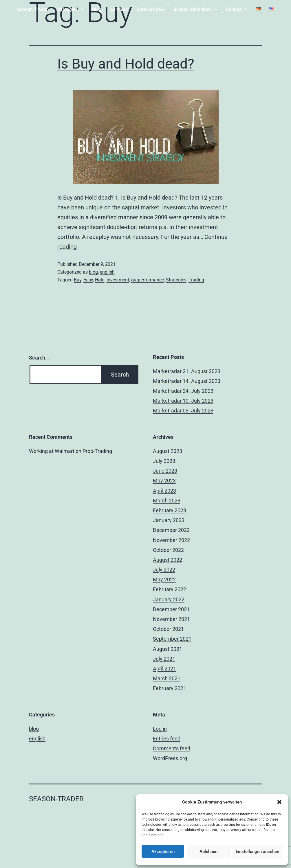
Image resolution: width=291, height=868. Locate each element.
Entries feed (167, 739)
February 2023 (170, 510)
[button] (279, 802)
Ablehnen (208, 852)
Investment (118, 280)
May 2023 (164, 481)
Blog (97, 9)
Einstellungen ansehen (257, 852)
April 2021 (164, 669)
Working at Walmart (52, 451)
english (107, 272)
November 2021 (171, 619)
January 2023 (169, 520)
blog (93, 272)
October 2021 (168, 629)
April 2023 (164, 491)
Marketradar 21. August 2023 (187, 371)
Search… (39, 358)
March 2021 (167, 678)
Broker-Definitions (195, 9)
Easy (88, 280)
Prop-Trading (97, 451)
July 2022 (164, 570)
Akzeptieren (163, 852)
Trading (196, 280)
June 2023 (165, 471)
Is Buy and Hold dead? (126, 64)
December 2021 (171, 609)
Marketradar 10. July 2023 (183, 401)
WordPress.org (170, 758)
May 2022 (164, 579)
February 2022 (170, 589)
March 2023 (167, 501)
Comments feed (172, 748)
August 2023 (168, 451)
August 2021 (168, 649)
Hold (100, 280)
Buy (78, 280)
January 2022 (169, 599)
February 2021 (170, 688)
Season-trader (56, 799)
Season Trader (32, 9)
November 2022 (171, 540)
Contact (237, 9)
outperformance (148, 280)
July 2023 (164, 461)
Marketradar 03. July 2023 (183, 411)
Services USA (151, 9)
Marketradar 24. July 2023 (183, 391)
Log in (160, 729)
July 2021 (164, 659)
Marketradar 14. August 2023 (187, 381)
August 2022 (168, 560)
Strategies (70, 9)
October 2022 (168, 550)
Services (119, 9)
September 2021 (172, 639)
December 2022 (171, 530)
